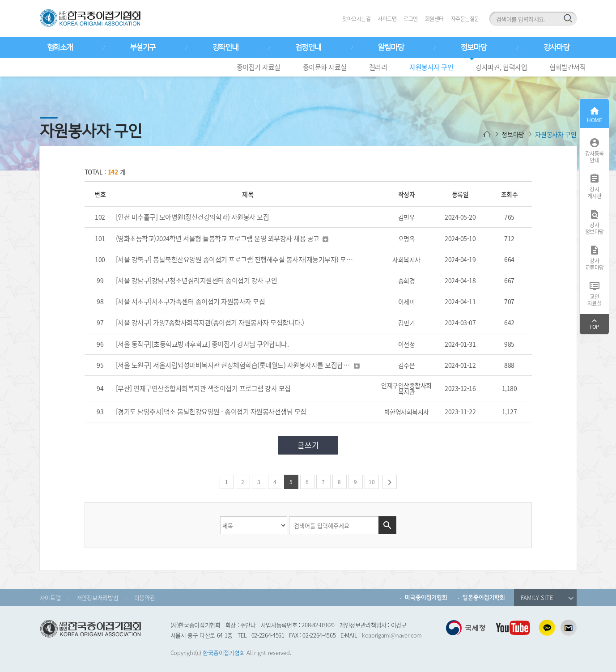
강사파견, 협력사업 (501, 67)
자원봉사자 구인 (431, 67)
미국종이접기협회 (426, 598)
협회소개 (60, 47)
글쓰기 (308, 445)
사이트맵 (387, 19)
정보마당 (474, 47)
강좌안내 (225, 47)
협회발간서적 (567, 67)
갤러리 (378, 67)
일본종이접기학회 (484, 598)
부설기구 (143, 47)
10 (372, 482)
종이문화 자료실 (325, 67)
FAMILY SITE (547, 598)
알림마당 (391, 47)
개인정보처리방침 (98, 598)
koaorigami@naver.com (392, 635)
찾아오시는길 (356, 19)
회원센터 (434, 19)
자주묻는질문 (465, 19)
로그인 (411, 19)
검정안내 (308, 47)
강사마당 (557, 47)
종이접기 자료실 (259, 67)
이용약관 (145, 598)
